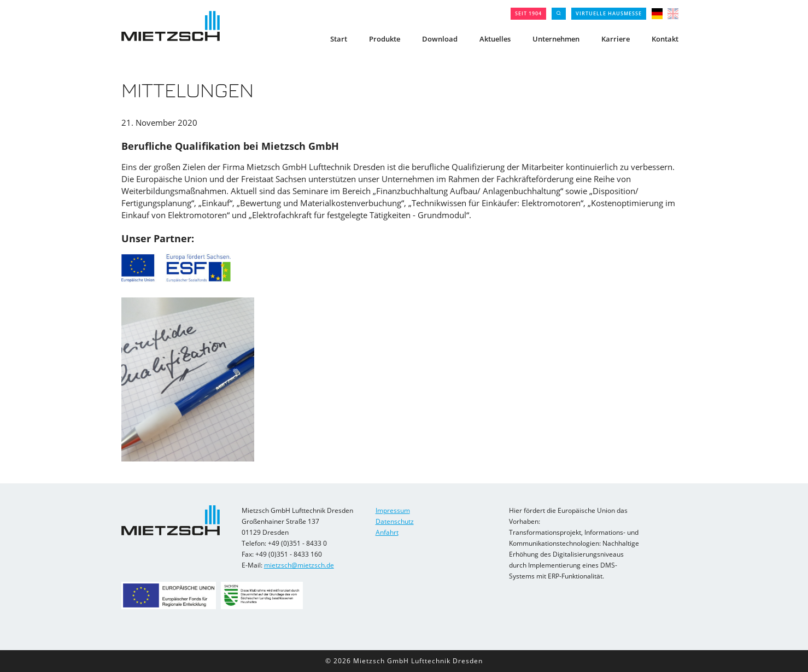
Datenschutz (395, 521)
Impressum (393, 510)
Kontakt (665, 39)
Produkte (385, 39)
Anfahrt (387, 532)
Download (440, 39)
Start (339, 39)
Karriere (616, 39)
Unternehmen (556, 39)
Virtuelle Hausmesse (609, 13)
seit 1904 (528, 13)
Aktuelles (495, 39)
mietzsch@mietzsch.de (299, 565)
